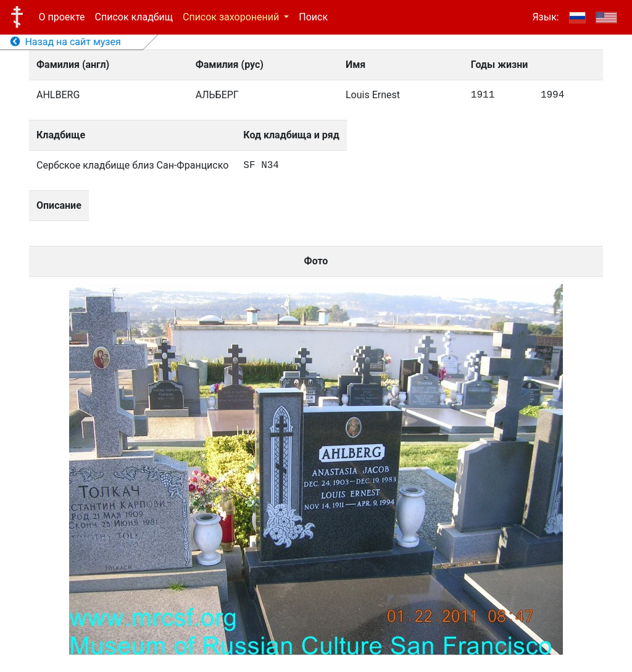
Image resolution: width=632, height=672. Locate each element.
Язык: (545, 17)
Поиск (313, 17)
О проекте (62, 17)
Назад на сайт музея (66, 42)
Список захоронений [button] (232, 17)
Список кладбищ (134, 17)
